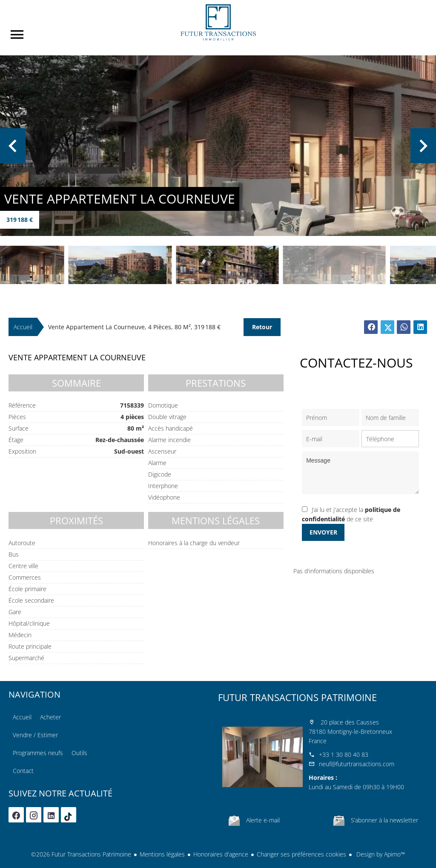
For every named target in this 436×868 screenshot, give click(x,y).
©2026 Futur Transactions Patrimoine (81, 854)
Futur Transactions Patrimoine (297, 697)
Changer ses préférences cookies (301, 854)
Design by (380, 854)
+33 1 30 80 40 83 (344, 754)
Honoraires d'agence (221, 854)
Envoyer (323, 532)
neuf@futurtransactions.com (357, 764)
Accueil (218, 22)
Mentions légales (162, 854)
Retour (262, 327)
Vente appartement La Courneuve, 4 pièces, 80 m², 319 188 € (134, 327)
